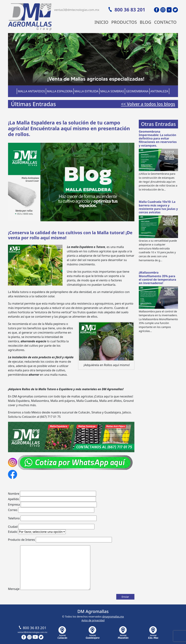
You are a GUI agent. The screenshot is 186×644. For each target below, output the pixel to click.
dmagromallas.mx (113, 617)
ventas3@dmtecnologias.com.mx (77, 10)
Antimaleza (159, 91)
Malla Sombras (112, 91)
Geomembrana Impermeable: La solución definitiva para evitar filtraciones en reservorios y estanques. (158, 139)
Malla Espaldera (60, 91)
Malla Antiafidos (31, 91)
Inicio (101, 22)
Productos (124, 22)
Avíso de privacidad (93, 620)
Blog (146, 22)
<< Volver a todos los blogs (148, 104)
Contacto (165, 22)
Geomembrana (137, 91)
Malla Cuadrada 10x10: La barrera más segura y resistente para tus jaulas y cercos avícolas (158, 207)
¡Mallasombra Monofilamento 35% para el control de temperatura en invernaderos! (157, 278)
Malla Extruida (86, 91)
